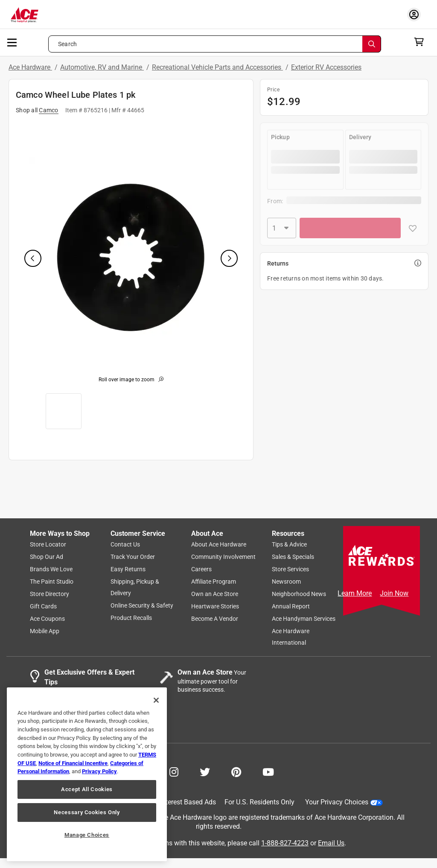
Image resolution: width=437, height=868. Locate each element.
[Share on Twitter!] (205, 772)
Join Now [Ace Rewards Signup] (394, 593)
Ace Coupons (47, 619)
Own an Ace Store (215, 594)
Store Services (290, 570)
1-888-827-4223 (285, 843)
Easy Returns (128, 570)
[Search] (372, 44)
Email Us (331, 843)
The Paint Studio (52, 582)
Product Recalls (131, 618)
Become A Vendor (215, 619)
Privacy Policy (99, 771)
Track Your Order (133, 557)
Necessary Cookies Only (87, 812)
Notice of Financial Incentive (73, 763)
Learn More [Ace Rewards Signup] (355, 593)
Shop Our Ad (47, 557)
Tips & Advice (289, 545)
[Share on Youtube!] (268, 772)
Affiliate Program (214, 582)
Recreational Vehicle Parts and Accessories (217, 67)
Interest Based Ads (188, 802)
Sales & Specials (293, 557)
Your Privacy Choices (344, 802)
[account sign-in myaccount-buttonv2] (416, 14)
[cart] (421, 42)
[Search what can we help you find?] (215, 44)
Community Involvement (223, 557)
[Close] (156, 700)
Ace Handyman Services (304, 619)
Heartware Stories (215, 607)
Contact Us (125, 545)
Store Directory (50, 594)
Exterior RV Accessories (326, 67)
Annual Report (291, 607)
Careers (201, 570)
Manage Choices (87, 835)
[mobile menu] (12, 42)
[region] (87, 774)
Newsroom (286, 582)
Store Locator (48, 545)
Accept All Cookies (87, 789)
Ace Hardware (30, 67)
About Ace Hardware (219, 545)
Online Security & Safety (142, 606)
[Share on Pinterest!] (236, 772)
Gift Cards (43, 607)
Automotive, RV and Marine (102, 67)
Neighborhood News (299, 594)
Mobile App (45, 631)
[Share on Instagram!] (174, 772)
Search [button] (67, 44)
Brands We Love (51, 570)
